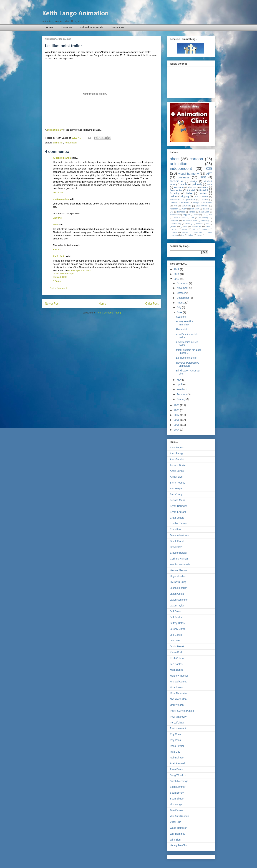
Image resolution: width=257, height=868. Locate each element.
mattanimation (61, 199)
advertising (204, 218)
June (180, 312)
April (180, 384)
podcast (173, 232)
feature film (176, 190)
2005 (177, 425)
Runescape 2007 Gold (80, 270)
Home (50, 27)
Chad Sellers (177, 518)
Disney (204, 200)
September (183, 298)
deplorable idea (190, 221)
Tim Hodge (176, 804)
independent (71, 143)
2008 (177, 410)
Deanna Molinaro (179, 535)
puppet (185, 232)
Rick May (175, 752)
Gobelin (185, 203)
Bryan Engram (178, 512)
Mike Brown (176, 687)
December (183, 283)
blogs (196, 203)
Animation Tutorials (91, 27)
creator (204, 188)
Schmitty (175, 193)
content (203, 193)
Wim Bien (175, 840)
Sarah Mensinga (179, 781)
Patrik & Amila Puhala (182, 711)
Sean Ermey (177, 793)
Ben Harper (176, 489)
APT (209, 174)
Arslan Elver (177, 477)
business (183, 177)
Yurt (192, 218)
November (183, 288)
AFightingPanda (62, 158)
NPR (203, 177)
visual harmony (188, 174)
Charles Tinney (178, 523)
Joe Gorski (176, 635)
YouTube (179, 188)
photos (205, 229)
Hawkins (181, 212)
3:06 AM (57, 281)
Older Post (152, 304)
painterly (197, 184)
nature (195, 229)
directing (205, 221)
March (181, 389)
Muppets (186, 215)
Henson (192, 212)
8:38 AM (57, 250)
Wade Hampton (179, 828)
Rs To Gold (59, 256)
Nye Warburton (178, 699)
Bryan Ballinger (178, 506)
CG (209, 169)
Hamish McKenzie (180, 565)
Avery (184, 209)
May (179, 380)
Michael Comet (178, 682)
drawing (189, 224)
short (174, 159)
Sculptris (181, 317)
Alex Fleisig (176, 453)
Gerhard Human (179, 559)
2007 (177, 415)
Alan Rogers (177, 447)
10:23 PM (58, 193)
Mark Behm (176, 670)
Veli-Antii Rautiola (180, 816)
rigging (185, 196)
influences (196, 226)
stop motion (202, 206)
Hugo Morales (178, 576)
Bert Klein (195, 209)
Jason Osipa (177, 594)
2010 (177, 279)
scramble (186, 206)
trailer (190, 235)
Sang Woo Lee (178, 775)
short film (198, 232)
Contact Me (117, 27)
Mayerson (174, 215)
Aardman (174, 209)
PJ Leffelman (177, 723)
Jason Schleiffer (179, 600)
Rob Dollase (177, 758)
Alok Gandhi (177, 459)
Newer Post (52, 304)
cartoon (196, 159)
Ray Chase (176, 734)
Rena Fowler (177, 746)
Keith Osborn (177, 658)
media (184, 184)
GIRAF (173, 203)
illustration (175, 200)
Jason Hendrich (179, 588)
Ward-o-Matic (179, 218)
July (179, 307)
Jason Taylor (177, 606)
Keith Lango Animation (75, 14)
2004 (177, 430)
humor (205, 197)
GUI (172, 212)
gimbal (184, 226)
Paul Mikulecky (178, 717)
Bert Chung (176, 494)
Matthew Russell (179, 676)
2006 (177, 420)
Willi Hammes (178, 834)
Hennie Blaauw (178, 570)
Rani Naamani (178, 728)
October (182, 293)
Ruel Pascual (177, 763)
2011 (177, 274)
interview (208, 203)
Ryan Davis (176, 769)
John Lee (175, 641)
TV (204, 215)
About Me (66, 27)
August (181, 303)
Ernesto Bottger (179, 553)
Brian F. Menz (178, 500)
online (173, 196)
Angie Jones (177, 471)
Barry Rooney (178, 483)
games (173, 226)
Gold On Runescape (64, 274)
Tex (211, 215)
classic (192, 188)
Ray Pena (175, 740)
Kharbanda (204, 212)
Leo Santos (176, 664)
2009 (177, 405)
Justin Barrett (177, 646)
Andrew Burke (178, 465)
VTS (210, 184)
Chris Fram (176, 529)
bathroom (174, 221)
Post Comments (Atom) (109, 313)
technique (176, 181)
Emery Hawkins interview (185, 323)
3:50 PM (57, 218)
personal (190, 200)
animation (58, 143)
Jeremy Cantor (178, 629)
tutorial (191, 190)
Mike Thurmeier (179, 693)
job (175, 206)
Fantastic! (182, 329)
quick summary (55, 130)
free (207, 224)
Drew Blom (176, 547)
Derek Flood (177, 541)
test (183, 235)
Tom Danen (176, 810)
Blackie (206, 209)
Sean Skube (177, 799)
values (199, 235)
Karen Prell (176, 652)
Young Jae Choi (179, 845)
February (182, 394)
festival (199, 224)
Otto (196, 197)
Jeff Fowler (176, 617)
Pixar (196, 215)
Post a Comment (58, 288)
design (194, 181)
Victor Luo (176, 822)
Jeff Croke (176, 611)
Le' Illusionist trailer (187, 358)
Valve (189, 193)
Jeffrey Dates (177, 623)
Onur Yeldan (177, 705)
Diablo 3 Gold (60, 277)
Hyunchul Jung (178, 582)
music (185, 229)
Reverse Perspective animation (188, 364)
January (182, 399)
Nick (55, 225)
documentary (176, 224)
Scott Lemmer (178, 787)
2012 (177, 269)
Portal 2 (204, 190)
